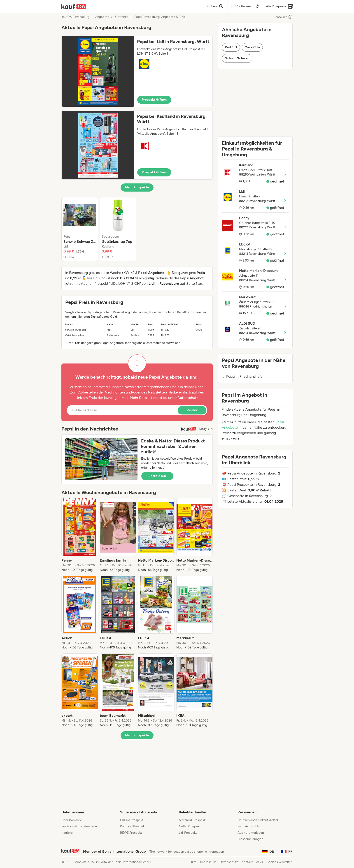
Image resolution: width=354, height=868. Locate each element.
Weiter (192, 410)
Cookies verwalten (279, 862)
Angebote (102, 17)
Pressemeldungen (250, 839)
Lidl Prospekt (188, 833)
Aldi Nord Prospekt (192, 820)
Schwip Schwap (237, 58)
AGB (260, 862)
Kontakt (247, 862)
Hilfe (193, 862)
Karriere (67, 833)
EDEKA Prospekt (132, 820)
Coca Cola (252, 47)
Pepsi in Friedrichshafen (243, 376)
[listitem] (80, 229)
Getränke (122, 17)
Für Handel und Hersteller (80, 826)
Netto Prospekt (190, 826)
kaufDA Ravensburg (75, 17)
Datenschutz (188, 398)
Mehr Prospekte (137, 187)
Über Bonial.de (72, 820)
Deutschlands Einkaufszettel (258, 820)
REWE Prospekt (131, 833)
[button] (137, 71)
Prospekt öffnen (154, 100)
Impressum (208, 862)
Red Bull (231, 47)
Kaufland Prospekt (133, 826)
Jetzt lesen (157, 476)
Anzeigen (284, 17)
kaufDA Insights (249, 826)
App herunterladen (251, 833)
